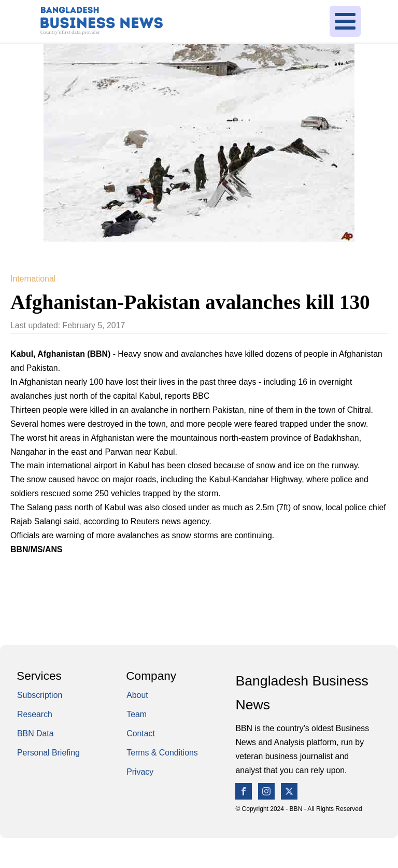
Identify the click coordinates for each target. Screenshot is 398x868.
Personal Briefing (48, 753)
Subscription (40, 695)
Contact (141, 733)
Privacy (140, 772)
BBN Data (35, 733)
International (33, 279)
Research (35, 714)
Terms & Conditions (162, 753)
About (137, 695)
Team (137, 714)
